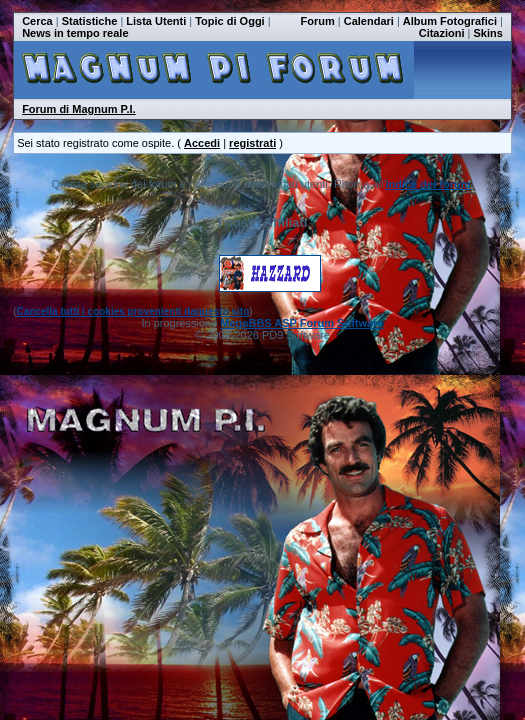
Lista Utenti (156, 21)
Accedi (202, 143)
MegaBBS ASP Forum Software (301, 323)
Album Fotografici (450, 21)
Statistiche (90, 21)
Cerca (37, 21)
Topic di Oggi (229, 21)
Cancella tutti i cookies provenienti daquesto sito (132, 311)
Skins (488, 33)
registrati (252, 143)
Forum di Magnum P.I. (78, 109)
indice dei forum (428, 184)
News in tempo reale (75, 33)
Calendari (369, 21)
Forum (318, 21)
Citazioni (442, 33)
